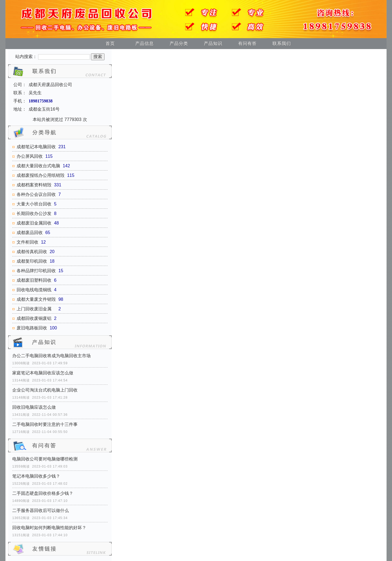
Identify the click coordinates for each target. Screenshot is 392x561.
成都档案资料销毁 (34, 185)
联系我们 (282, 43)
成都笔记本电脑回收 (36, 147)
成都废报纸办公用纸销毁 (41, 175)
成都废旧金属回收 (34, 223)
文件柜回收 (27, 242)
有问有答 (247, 43)
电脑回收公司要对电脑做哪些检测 (45, 459)
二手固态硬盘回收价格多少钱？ (43, 493)
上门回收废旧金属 (36, 309)
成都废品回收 (30, 233)
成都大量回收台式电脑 (38, 166)
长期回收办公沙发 (34, 213)
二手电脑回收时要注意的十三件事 (45, 424)
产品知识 (213, 43)
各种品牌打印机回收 (36, 271)
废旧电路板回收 (32, 328)
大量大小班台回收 (34, 204)
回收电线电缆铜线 (34, 290)
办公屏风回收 (30, 156)
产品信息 (145, 43)
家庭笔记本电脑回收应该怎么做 (43, 373)
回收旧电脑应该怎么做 (34, 407)
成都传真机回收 (32, 252)
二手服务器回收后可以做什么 (41, 510)
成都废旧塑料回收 (34, 280)
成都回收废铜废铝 (34, 318)
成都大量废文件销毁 (36, 299)
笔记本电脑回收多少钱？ (36, 476)
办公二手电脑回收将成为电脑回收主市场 (51, 356)
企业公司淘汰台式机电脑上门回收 (45, 390)
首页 (110, 43)
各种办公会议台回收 (36, 194)
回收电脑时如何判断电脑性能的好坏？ (49, 528)
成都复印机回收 (32, 261)
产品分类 (179, 43)
